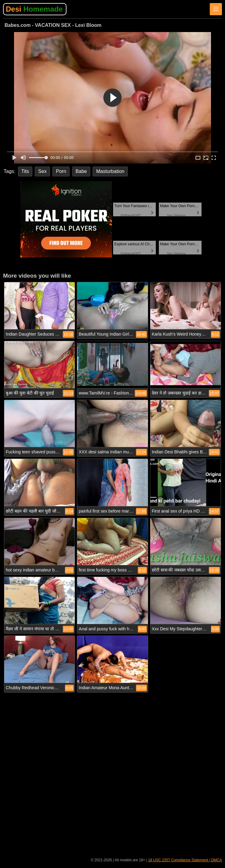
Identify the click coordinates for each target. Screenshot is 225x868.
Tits (25, 171)
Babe (81, 171)
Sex (42, 171)
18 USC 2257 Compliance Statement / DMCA (185, 860)
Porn (61, 171)
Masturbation (110, 171)
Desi (34, 9)
